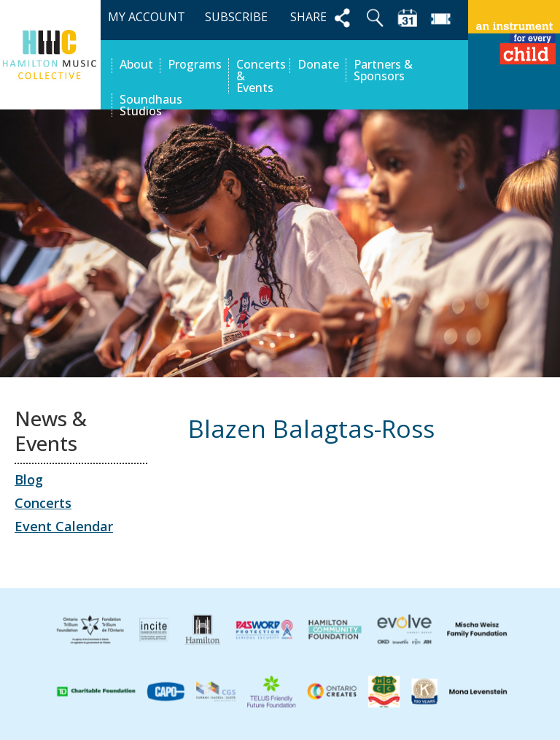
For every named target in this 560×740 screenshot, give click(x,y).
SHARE (323, 18)
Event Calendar (64, 526)
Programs (195, 65)
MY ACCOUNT (147, 17)
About (136, 65)
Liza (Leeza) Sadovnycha (443, 493)
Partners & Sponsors (383, 70)
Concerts (43, 503)
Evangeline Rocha (255, 493)
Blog (29, 479)
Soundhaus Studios (151, 105)
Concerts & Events (260, 76)
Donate (318, 65)
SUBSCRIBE (236, 17)
